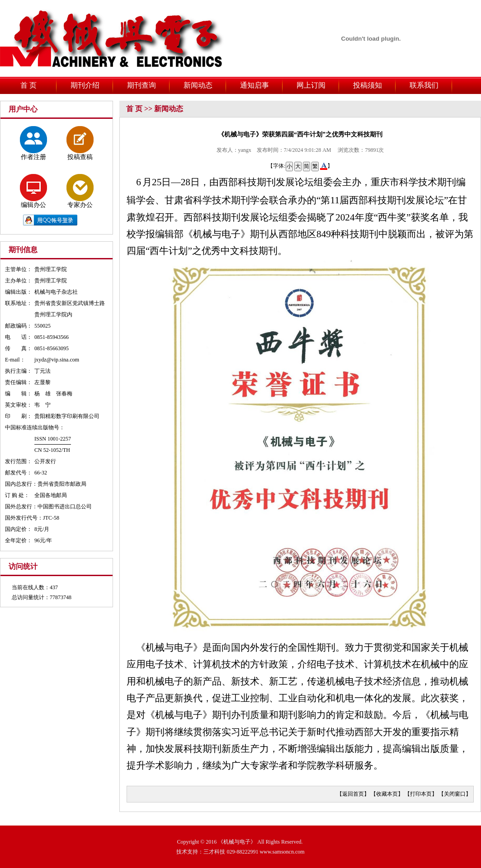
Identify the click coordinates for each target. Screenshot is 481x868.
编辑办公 (33, 191)
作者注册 (33, 143)
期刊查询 (141, 85)
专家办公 (80, 191)
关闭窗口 (455, 794)
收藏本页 (387, 794)
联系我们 (424, 85)
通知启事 (255, 85)
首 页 (28, 85)
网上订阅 (311, 85)
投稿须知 (368, 85)
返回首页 (353, 794)
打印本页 (421, 794)
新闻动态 (198, 85)
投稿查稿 (80, 143)
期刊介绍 (85, 85)
